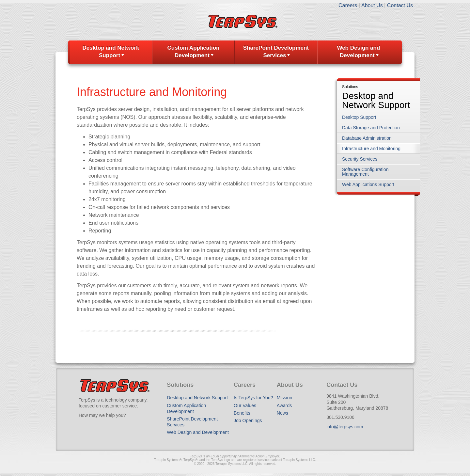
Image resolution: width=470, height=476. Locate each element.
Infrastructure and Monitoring (371, 149)
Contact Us (400, 5)
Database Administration (367, 138)
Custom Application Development (193, 52)
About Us (372, 5)
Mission (284, 398)
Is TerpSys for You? (253, 398)
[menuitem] (111, 52)
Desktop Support (359, 117)
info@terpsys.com (345, 427)
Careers (348, 5)
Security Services (360, 159)
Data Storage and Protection (371, 128)
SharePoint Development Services (276, 52)
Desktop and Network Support (111, 52)
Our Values (245, 405)
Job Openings (248, 420)
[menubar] (235, 52)
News (282, 413)
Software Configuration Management (365, 172)
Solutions (350, 87)
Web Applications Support (368, 184)
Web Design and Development (358, 52)
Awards (284, 405)
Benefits (242, 413)
